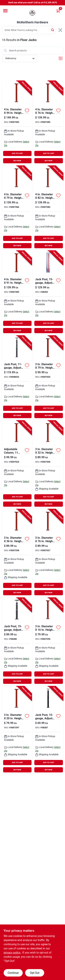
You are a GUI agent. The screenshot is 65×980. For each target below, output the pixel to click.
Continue (13, 973)
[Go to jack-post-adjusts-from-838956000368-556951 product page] (48, 730)
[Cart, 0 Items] (58, 11)
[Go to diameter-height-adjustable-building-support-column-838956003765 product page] (48, 553)
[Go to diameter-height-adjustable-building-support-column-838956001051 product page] (48, 464)
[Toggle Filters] (61, 58)
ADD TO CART (17, 153)
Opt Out (35, 973)
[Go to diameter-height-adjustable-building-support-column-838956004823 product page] (48, 208)
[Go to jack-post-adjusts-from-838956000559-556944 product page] (17, 641)
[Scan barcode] (60, 30)
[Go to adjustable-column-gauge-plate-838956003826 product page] (17, 464)
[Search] (53, 30)
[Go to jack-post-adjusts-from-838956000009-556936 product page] (48, 293)
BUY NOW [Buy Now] (17, 161)
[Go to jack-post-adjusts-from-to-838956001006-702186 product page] (17, 377)
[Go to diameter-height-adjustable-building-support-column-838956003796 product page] (48, 377)
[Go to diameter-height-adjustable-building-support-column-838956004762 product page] (48, 123)
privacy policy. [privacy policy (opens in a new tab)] (12, 953)
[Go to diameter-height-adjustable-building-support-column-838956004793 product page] (17, 208)
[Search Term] (29, 30)
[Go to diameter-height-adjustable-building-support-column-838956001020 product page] (17, 730)
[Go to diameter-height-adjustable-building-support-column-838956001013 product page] (48, 641)
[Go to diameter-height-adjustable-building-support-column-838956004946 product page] (17, 123)
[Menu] (5, 11)
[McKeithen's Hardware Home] (33, 13)
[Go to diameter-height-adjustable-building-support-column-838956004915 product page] (17, 293)
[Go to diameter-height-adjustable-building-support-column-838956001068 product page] (17, 553)
